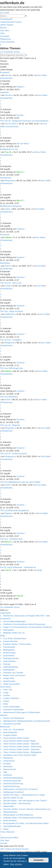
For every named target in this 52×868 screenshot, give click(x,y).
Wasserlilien (5, 263)
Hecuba (8, 75)
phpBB (14, 852)
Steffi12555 (10, 314)
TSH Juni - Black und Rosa (11, 311)
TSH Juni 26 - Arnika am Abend (13, 454)
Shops (39, 570)
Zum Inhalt (5, 13)
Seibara (8, 237)
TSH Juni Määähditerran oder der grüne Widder (20, 482)
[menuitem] (11, 22)
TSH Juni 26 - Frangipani (11, 340)
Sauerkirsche (6, 178)
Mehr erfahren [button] (16, 864)
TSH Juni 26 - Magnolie (10, 425)
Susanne (20, 229)
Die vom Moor (11, 124)
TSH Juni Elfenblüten (9, 397)
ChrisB (8, 286)
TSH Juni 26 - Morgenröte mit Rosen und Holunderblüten (24, 121)
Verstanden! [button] (39, 860)
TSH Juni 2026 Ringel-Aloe (12, 368)
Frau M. (8, 152)
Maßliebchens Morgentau (11, 206)
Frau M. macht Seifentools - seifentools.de (18, 567)
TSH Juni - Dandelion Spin (11, 539)
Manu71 (20, 172)
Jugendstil (4, 92)
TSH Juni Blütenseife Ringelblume (15, 511)
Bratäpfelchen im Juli (9, 149)
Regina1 (20, 87)
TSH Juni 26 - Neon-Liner (11, 283)
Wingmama (10, 181)
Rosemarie (5, 235)
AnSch (8, 209)
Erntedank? (5, 72)
